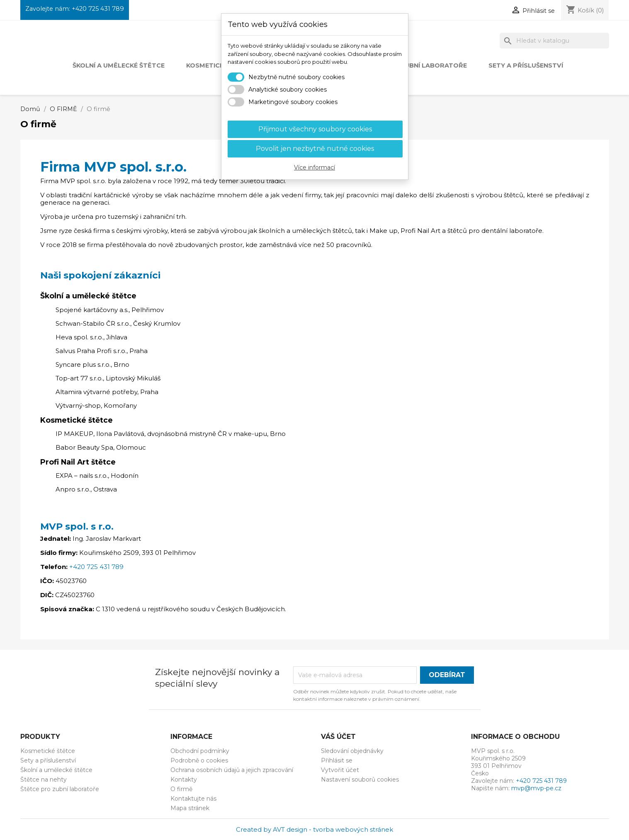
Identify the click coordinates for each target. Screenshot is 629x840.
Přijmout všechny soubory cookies (315, 129)
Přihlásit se (337, 760)
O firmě (181, 789)
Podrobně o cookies (199, 760)
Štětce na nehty (44, 779)
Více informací (314, 167)
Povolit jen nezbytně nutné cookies (315, 149)
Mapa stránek (190, 808)
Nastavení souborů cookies (360, 779)
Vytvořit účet (340, 770)
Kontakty (184, 779)
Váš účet (338, 737)
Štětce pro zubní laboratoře (60, 789)
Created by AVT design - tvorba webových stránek (314, 829)
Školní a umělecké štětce (119, 65)
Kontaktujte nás (193, 799)
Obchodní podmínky (200, 751)
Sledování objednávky (352, 751)
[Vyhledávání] (554, 41)
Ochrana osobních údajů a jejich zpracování (232, 770)
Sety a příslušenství (526, 65)
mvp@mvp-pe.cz (536, 788)
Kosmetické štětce (48, 751)
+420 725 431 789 (98, 9)
